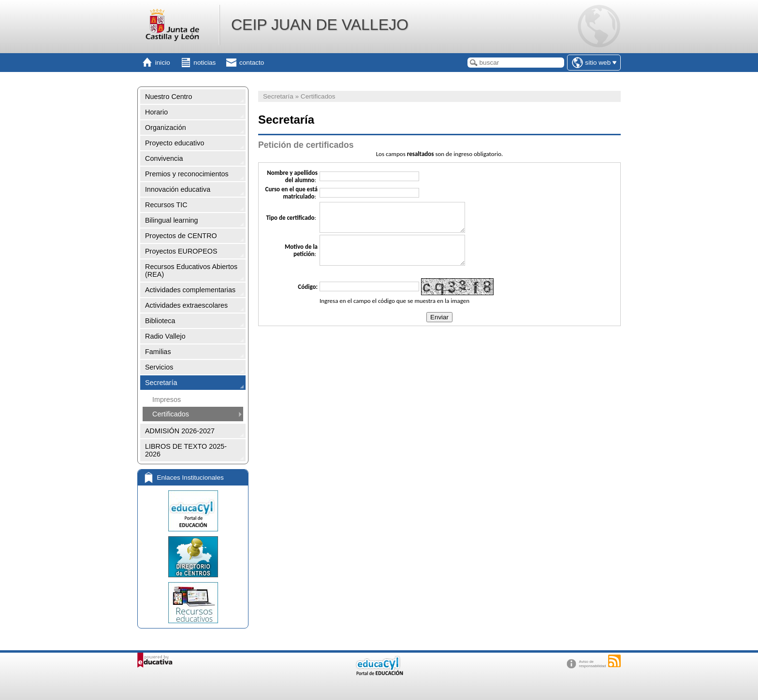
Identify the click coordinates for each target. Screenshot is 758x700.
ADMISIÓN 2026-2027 (180, 431)
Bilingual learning (172, 220)
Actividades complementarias (190, 290)
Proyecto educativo (175, 143)
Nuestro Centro (169, 97)
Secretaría (161, 383)
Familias (158, 352)
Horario (156, 112)
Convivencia (164, 158)
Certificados (171, 414)
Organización (166, 128)
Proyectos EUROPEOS (181, 251)
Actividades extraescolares (186, 305)
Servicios (159, 367)
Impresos (167, 400)
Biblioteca (160, 321)
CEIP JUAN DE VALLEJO (320, 25)
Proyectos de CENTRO (181, 236)
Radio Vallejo (165, 336)
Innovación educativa (178, 189)
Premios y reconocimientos (187, 174)
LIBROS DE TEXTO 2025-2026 (186, 450)
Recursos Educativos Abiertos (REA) (191, 271)
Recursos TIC (166, 205)
